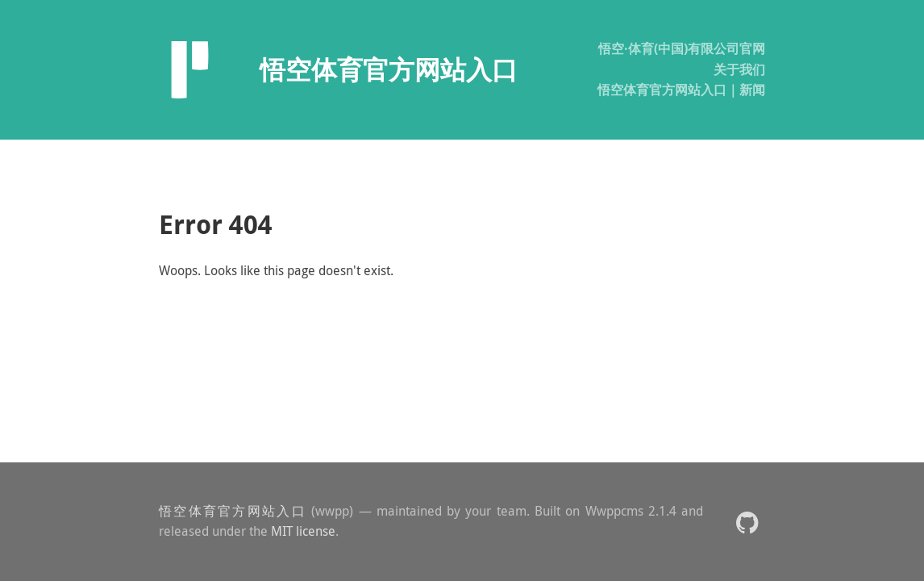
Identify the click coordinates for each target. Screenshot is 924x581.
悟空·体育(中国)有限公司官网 (682, 48)
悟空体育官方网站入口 (233, 511)
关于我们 (739, 69)
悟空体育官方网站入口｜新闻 (681, 90)
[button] (747, 522)
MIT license (303, 531)
